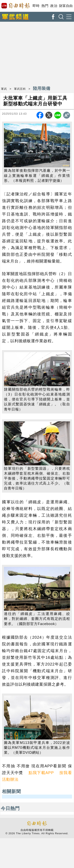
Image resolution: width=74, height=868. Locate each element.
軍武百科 (20, 89)
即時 (36, 6)
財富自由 (66, 6)
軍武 (4, 89)
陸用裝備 (42, 88)
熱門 (45, 6)
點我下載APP (41, 773)
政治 (54, 6)
